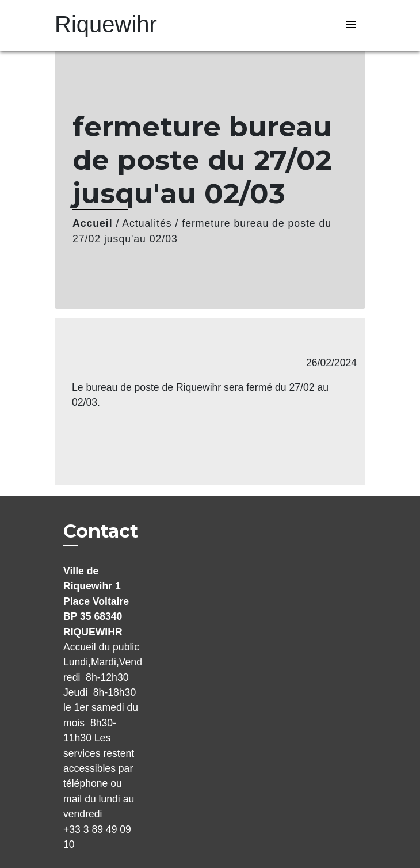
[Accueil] (106, 26)
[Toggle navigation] (351, 26)
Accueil (93, 223)
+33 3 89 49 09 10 (97, 837)
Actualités (147, 223)
